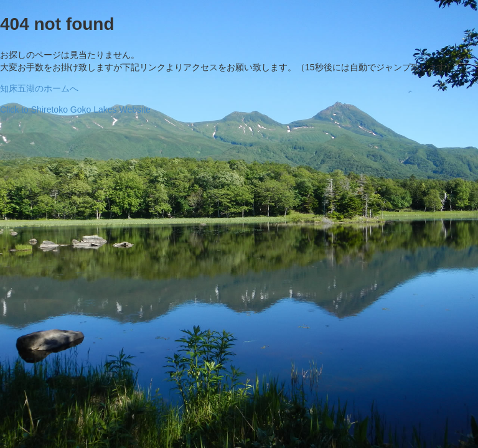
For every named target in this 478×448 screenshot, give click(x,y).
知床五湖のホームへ (39, 88)
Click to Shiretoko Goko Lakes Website (75, 110)
